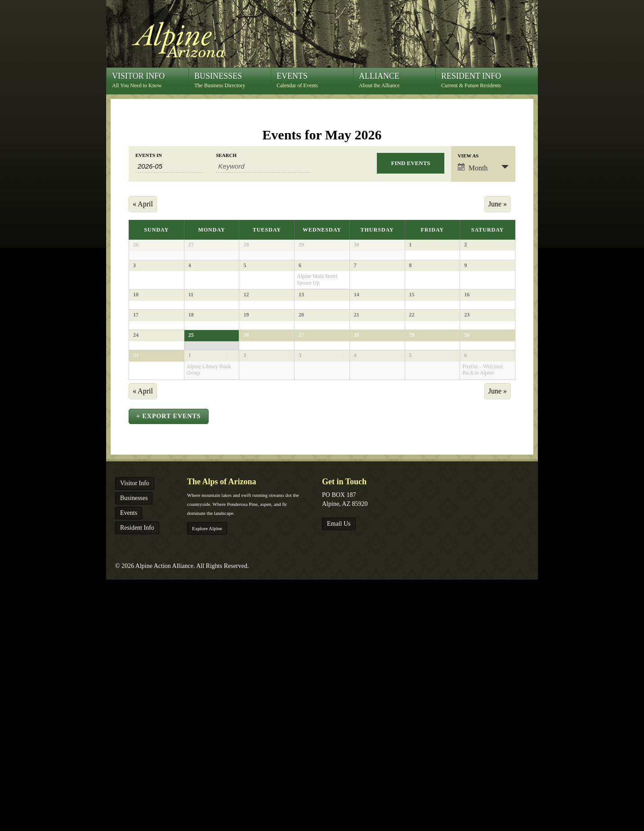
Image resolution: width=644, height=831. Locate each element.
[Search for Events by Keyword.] (263, 166)
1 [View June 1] (190, 571)
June (498, 204)
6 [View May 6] (300, 310)
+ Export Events (169, 668)
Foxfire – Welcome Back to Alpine (483, 585)
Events (129, 764)
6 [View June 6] (465, 571)
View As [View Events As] (468, 156)
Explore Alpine (207, 780)
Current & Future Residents (479, 80)
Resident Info (137, 779)
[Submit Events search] (410, 163)
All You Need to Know (150, 80)
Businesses (134, 749)
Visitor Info (135, 735)
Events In (149, 155)
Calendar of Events (315, 80)
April (143, 204)
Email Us (339, 775)
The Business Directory (233, 80)
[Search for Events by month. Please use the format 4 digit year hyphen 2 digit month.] (169, 166)
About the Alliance (397, 80)
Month (473, 168)
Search (226, 155)
